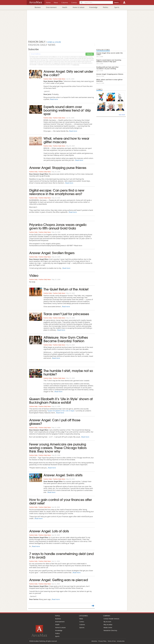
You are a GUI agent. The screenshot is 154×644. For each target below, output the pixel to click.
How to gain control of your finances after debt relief (60, 501)
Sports (117, 7)
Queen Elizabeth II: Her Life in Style (61, 411)
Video (34, 275)
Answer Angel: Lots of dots (49, 531)
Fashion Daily (48, 79)
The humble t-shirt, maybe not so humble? (68, 372)
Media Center (108, 627)
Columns (82, 625)
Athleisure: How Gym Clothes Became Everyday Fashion (66, 339)
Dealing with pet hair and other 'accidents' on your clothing (107, 68)
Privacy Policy (102, 641)
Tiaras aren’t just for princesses (66, 314)
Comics (82, 622)
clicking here (76, 65)
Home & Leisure (79, 7)
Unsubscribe (121, 641)
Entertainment (51, 7)
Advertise (94, 641)
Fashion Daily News (59, 79)
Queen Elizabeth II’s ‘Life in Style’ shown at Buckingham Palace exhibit (61, 400)
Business (38, 7)
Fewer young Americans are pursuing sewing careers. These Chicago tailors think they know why (58, 447)
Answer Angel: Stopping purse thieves (58, 167)
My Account (107, 622)
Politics (106, 7)
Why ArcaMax (108, 625)
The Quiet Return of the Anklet (66, 289)
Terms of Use (112, 641)
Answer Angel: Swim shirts (63, 475)
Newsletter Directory (110, 630)
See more (122, 115)
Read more (54, 99)
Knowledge (93, 7)
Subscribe (90, 54)
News (81, 619)
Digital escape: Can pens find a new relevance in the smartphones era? (57, 192)
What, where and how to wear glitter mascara (66, 140)
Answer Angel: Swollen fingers (52, 253)
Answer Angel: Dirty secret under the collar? (68, 73)
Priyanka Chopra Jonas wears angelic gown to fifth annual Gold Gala (58, 226)
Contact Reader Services (111, 619)
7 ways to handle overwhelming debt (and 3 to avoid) (61, 555)
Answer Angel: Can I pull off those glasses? (55, 421)
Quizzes (82, 627)
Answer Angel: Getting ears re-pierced (58, 580)
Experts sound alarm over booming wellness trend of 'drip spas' (67, 110)
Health (65, 7)
